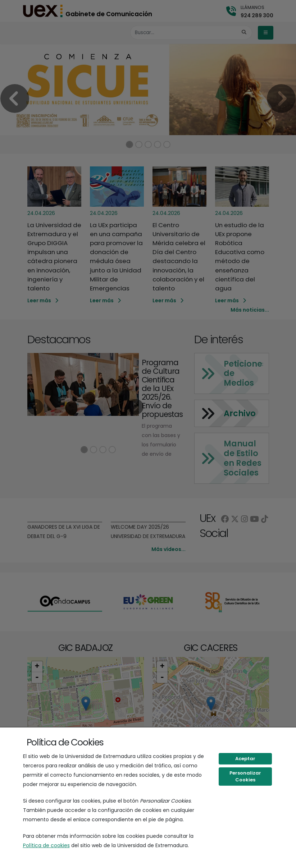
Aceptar (245, 759)
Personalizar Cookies (245, 777)
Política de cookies (46, 845)
